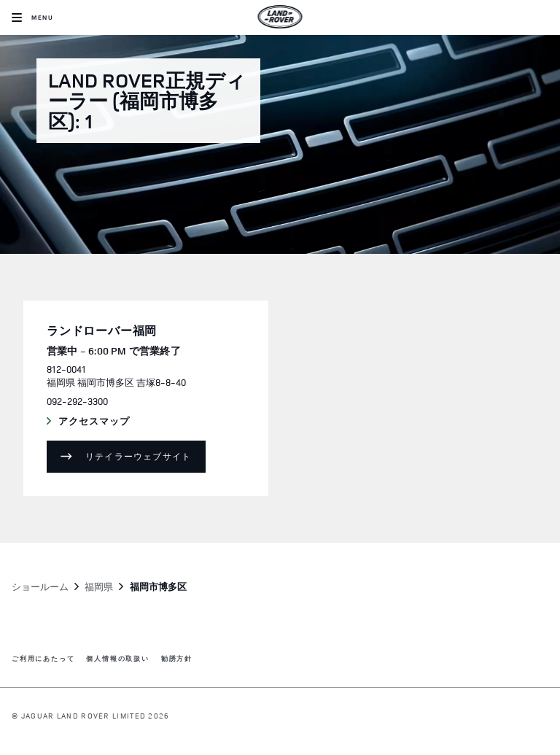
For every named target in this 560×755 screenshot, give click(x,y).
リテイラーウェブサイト (138, 456)
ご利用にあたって (43, 659)
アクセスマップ (108, 422)
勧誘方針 (177, 659)
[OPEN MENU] (32, 18)
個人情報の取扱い (117, 659)
